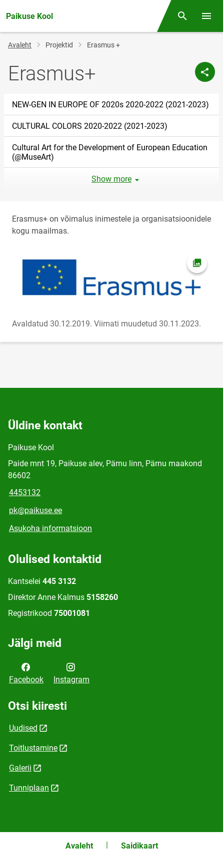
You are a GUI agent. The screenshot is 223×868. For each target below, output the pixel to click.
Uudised (23, 728)
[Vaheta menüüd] (206, 16)
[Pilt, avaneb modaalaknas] (111, 278)
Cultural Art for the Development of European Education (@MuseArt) (110, 152)
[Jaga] (205, 72)
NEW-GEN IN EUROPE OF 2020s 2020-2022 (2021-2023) (110, 105)
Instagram (71, 672)
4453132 (25, 492)
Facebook (26, 672)
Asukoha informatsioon (50, 528)
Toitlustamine (33, 748)
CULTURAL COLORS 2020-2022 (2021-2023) (90, 126)
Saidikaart (139, 846)
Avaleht (20, 45)
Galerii (20, 768)
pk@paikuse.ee (35, 510)
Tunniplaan (29, 788)
